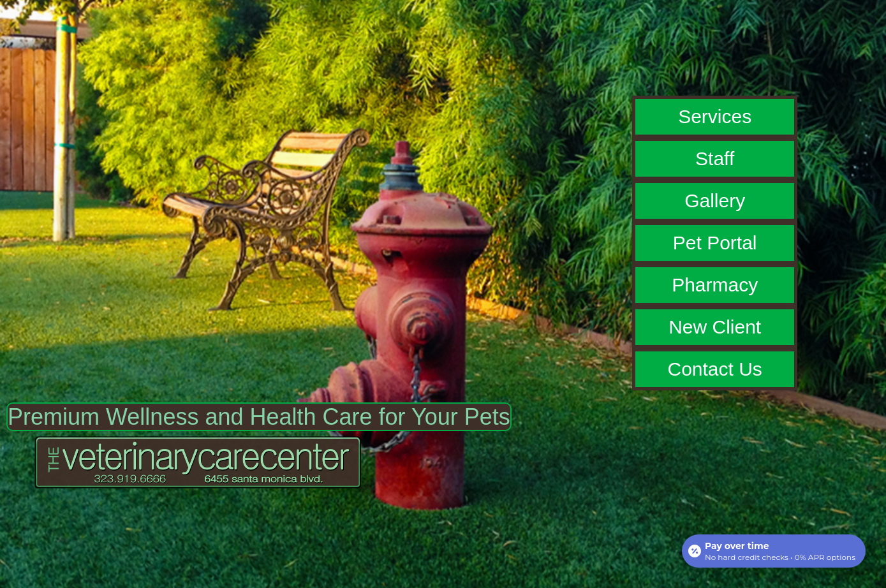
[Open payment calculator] (774, 551)
